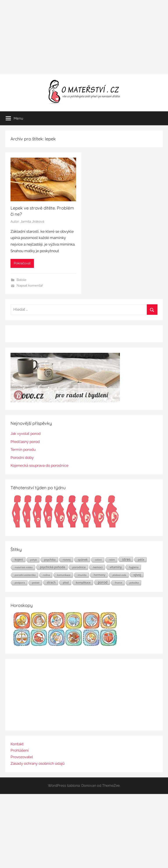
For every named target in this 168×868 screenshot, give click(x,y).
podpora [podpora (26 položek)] (20, 583)
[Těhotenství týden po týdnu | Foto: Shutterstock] (65, 527)
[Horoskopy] (65, 645)
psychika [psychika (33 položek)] (50, 560)
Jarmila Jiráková (32, 222)
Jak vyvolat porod (26, 434)
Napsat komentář (30, 286)
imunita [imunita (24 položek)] (82, 575)
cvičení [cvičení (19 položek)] (98, 560)
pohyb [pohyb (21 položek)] (34, 560)
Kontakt (17, 744)
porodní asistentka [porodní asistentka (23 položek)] (25, 575)
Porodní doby (22, 458)
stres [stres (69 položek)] (126, 559)
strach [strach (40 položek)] (51, 582)
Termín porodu (23, 449)
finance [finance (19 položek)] (118, 583)
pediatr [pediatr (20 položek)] (36, 583)
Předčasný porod (25, 442)
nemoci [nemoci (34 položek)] (98, 567)
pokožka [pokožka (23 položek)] (134, 583)
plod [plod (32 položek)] (66, 582)
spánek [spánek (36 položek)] (83, 560)
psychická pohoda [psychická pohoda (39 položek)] (52, 567)
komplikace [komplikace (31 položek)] (83, 582)
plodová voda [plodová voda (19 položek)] (119, 575)
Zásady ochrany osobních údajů (38, 763)
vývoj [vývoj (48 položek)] (137, 575)
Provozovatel (22, 757)
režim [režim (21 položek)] (112, 560)
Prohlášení (20, 750)
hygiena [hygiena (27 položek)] (134, 567)
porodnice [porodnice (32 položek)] (79, 567)
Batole (22, 280)
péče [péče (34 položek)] (141, 560)
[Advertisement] (84, 37)
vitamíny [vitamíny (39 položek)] (116, 567)
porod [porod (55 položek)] (103, 582)
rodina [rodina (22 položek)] (46, 575)
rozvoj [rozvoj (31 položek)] (67, 560)
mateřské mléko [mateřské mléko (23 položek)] (24, 567)
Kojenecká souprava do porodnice (39, 465)
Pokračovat (22, 263)
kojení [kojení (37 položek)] (19, 560)
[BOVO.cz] (65, 401)
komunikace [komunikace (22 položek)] (64, 575)
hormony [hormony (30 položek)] (99, 575)
